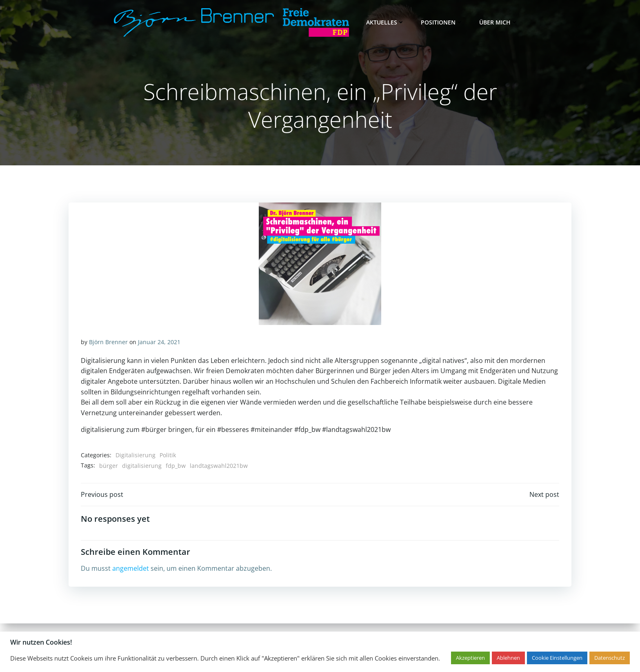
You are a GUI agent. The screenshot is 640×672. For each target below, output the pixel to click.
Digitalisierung (136, 455)
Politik (168, 455)
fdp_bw (176, 466)
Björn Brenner (108, 342)
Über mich (499, 22)
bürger (109, 466)
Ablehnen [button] (508, 658)
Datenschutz (610, 658)
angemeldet (131, 569)
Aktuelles (385, 22)
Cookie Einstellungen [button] (557, 658)
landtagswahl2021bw (219, 466)
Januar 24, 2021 (159, 342)
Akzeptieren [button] (470, 658)
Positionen (442, 22)
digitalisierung (142, 466)
